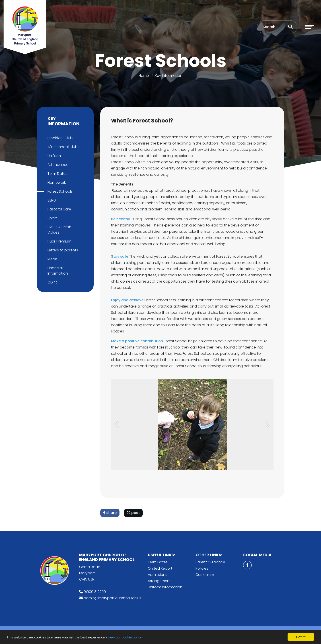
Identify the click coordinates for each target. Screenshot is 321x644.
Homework (56, 182)
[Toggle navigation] (309, 27)
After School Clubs (63, 147)
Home (144, 76)
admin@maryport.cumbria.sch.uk (112, 598)
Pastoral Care (59, 209)
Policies (202, 568)
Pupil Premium (59, 241)
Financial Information (57, 271)
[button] (118, 425)
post (134, 513)
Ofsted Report (160, 568)
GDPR (52, 282)
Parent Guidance (210, 562)
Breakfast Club (60, 138)
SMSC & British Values (59, 230)
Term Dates (57, 174)
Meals (52, 259)
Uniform (54, 156)
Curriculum (205, 575)
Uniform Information (165, 587)
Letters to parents (62, 250)
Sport (52, 218)
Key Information (169, 76)
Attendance (58, 165)
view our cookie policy (125, 637)
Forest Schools (60, 191)
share (110, 513)
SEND (51, 200)
